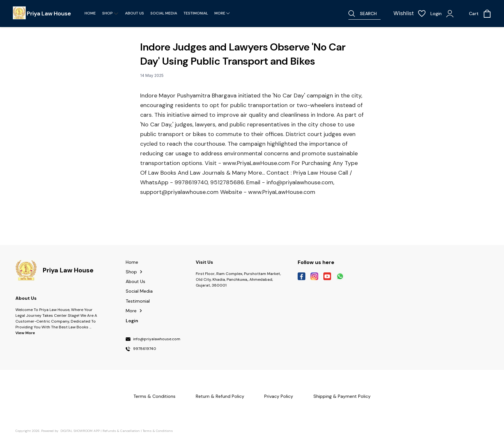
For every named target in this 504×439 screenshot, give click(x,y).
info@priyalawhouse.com (157, 339)
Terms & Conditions (158, 431)
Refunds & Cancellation (121, 431)
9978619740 (145, 349)
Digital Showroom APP (80, 431)
